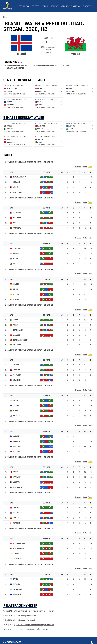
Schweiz (16, 299)
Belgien (16, 187)
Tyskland (17, 248)
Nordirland (18, 330)
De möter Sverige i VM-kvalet (25, 615)
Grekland (17, 416)
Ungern (16, 325)
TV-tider (45, 6)
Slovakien (17, 375)
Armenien (17, 594)
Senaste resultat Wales (46, 66)
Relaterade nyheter (15, 68)
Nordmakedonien (20, 340)
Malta (15, 472)
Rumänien (17, 380)
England (16, 182)
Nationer (65, 6)
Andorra (16, 482)
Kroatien (16, 370)
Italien (16, 289)
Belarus (16, 452)
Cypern (16, 554)
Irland (15, 320)
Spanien (16, 284)
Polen (15, 400)
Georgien (17, 523)
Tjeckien (16, 441)
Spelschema (24, 6)
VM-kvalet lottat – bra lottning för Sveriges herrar (34, 611)
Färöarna (17, 559)
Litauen (16, 518)
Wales (15, 264)
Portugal (17, 228)
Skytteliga (76, 6)
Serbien (16, 406)
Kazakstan (17, 589)
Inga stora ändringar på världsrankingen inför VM (34, 625)
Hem (5, 17)
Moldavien (17, 487)
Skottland (17, 192)
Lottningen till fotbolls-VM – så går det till (31, 629)
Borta (85, 166)
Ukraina (16, 411)
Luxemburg (17, 513)
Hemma (78, 166)
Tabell (68, 66)
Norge (15, 223)
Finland (16, 365)
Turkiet (16, 508)
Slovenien (17, 446)
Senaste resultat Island (17, 66)
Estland (16, 584)
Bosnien (16, 436)
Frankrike (17, 213)
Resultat (55, 6)
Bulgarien (17, 345)
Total (90, 166)
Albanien (17, 335)
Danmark (17, 253)
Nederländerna (19, 177)
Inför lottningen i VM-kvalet (24, 620)
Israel (15, 579)
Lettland (17, 477)
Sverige (16, 294)
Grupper (35, 6)
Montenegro (18, 548)
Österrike (17, 218)
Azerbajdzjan (19, 543)
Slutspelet (88, 6)
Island (15, 259)
